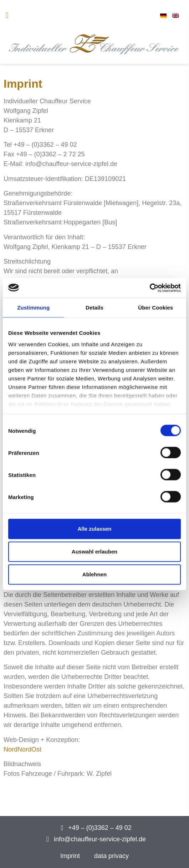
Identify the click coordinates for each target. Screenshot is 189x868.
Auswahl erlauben (94, 552)
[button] (7, 15)
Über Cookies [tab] (155, 308)
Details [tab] (94, 308)
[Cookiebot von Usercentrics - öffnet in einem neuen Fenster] (150, 288)
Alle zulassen (94, 529)
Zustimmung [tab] (33, 308)
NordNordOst (22, 749)
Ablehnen (94, 574)
